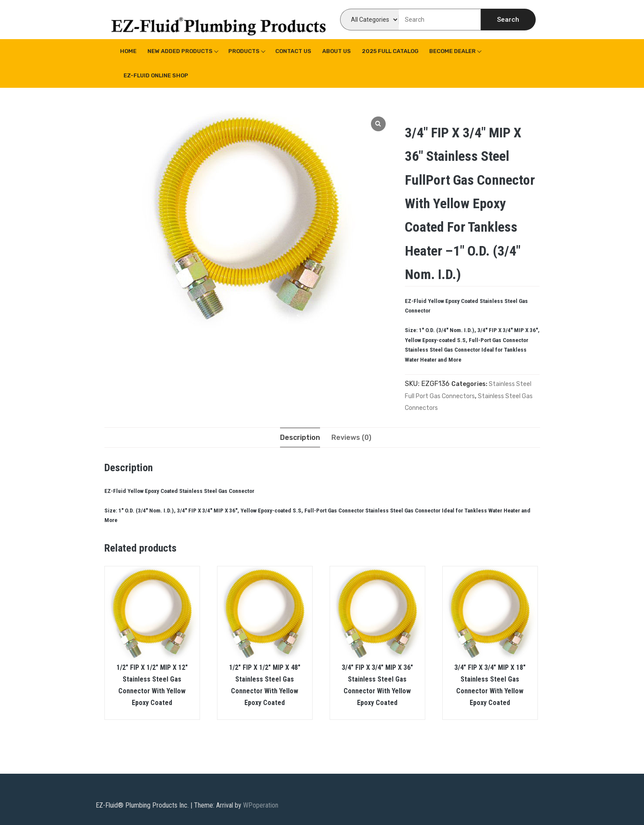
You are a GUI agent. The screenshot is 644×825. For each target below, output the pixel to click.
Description (300, 437)
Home (128, 51)
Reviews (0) (351, 437)
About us (337, 51)
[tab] (300, 437)
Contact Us (293, 51)
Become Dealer (452, 51)
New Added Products (180, 51)
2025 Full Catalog (390, 51)
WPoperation (261, 805)
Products (244, 51)
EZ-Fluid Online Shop (156, 75)
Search (508, 20)
